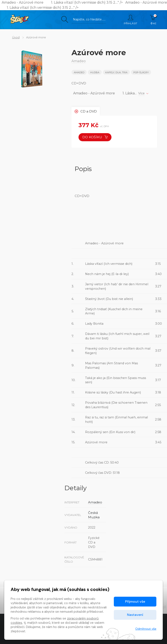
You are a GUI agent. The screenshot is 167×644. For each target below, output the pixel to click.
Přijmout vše (135, 601)
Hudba (95, 72)
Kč (153, 20)
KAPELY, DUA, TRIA (117, 72)
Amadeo (79, 72)
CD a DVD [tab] (86, 111)
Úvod (14, 37)
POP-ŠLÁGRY (142, 72)
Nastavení (135, 615)
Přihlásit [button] (131, 20)
